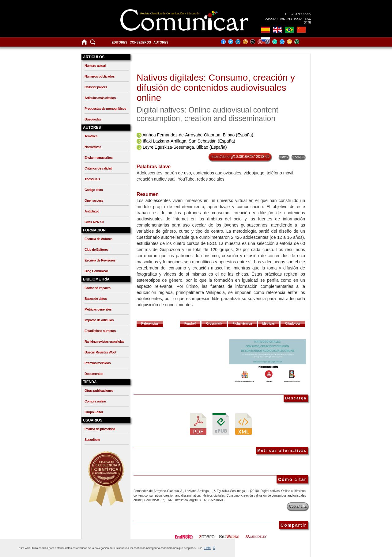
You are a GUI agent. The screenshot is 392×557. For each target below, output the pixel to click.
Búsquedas (93, 119)
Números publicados (100, 76)
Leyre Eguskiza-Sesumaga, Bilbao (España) (185, 147)
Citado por (293, 324)
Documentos (94, 374)
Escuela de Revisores (100, 260)
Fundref (190, 324)
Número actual (95, 66)
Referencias (150, 324)
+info (207, 548)
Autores (161, 42)
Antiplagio (92, 211)
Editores (120, 42)
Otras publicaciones (99, 391)
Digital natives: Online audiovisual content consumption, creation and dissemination (207, 114)
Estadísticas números (100, 331)
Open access (94, 200)
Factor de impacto (98, 288)
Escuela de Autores (98, 239)
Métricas (269, 324)
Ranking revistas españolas (104, 341)
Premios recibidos (98, 363)
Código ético (94, 190)
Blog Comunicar (96, 271)
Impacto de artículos (99, 320)
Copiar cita (298, 506)
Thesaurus (92, 179)
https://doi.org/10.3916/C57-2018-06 (240, 157)
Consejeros (140, 42)
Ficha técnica (242, 324)
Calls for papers (96, 87)
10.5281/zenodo (298, 14)
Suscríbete (92, 440)
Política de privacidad (100, 429)
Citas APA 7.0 (94, 222)
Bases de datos (96, 299)
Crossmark (214, 324)
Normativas (93, 147)
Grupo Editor (94, 412)
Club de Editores (96, 250)
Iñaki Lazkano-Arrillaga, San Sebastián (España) (189, 141)
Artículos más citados (100, 98)
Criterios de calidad (98, 168)
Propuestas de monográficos (105, 109)
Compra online (95, 401)
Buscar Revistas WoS (100, 352)
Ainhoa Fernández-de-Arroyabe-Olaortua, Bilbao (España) (198, 135)
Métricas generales (98, 309)
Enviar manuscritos (98, 158)
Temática (91, 136)
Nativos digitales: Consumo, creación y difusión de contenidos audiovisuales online (216, 88)
